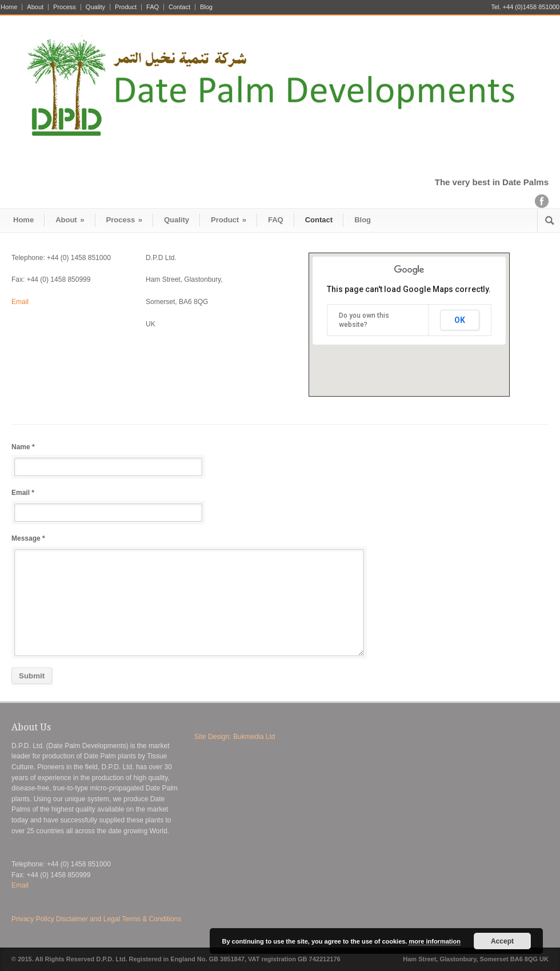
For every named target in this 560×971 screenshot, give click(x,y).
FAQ (153, 7)
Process (65, 7)
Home (9, 7)
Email (20, 302)
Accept (502, 941)
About (35, 7)
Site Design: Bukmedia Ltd (235, 737)
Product (126, 7)
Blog (206, 7)
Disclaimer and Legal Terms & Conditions (119, 919)
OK (460, 320)
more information (434, 941)
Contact (179, 7)
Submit (32, 676)
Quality (95, 7)
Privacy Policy (33, 919)
